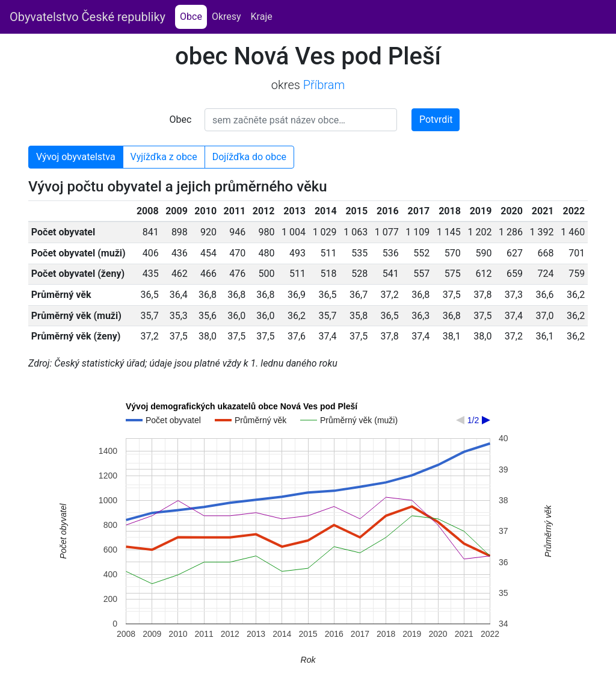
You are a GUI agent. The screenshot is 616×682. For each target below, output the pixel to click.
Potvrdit (436, 119)
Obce (193, 16)
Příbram (324, 85)
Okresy (226, 17)
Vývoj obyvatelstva (76, 157)
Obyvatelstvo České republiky (88, 17)
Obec (181, 119)
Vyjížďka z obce (164, 157)
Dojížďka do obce (249, 157)
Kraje (262, 17)
